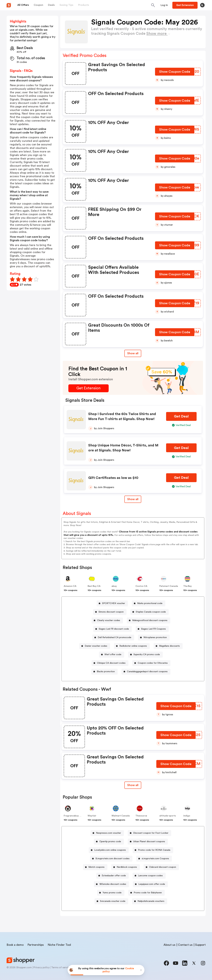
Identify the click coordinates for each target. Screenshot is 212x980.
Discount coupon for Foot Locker (151, 833)
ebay (114, 586)
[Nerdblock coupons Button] (125, 867)
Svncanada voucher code (113, 901)
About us (169, 945)
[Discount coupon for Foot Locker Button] (149, 833)
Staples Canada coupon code (151, 612)
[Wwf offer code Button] (112, 655)
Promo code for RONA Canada (154, 850)
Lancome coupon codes (150, 876)
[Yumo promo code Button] (111, 893)
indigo (187, 816)
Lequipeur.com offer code (152, 884)
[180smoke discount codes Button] (111, 884)
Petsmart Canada (169, 586)
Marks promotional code (150, 603)
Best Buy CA (94, 586)
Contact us (185, 945)
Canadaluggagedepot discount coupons (147, 672)
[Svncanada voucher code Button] (111, 901)
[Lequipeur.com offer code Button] (150, 884)
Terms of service (61, 967)
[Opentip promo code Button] (109, 842)
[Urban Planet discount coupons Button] (148, 842)
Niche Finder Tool (59, 945)
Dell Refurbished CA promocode (115, 637)
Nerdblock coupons (127, 867)
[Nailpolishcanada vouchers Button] (150, 901)
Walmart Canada (121, 816)
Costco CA (141, 586)
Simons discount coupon (111, 612)
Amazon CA (70, 586)
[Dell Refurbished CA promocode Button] (113, 638)
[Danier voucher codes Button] (95, 646)
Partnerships (36, 945)
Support (200, 945)
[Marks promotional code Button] (149, 603)
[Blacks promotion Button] (104, 672)
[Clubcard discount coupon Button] (161, 867)
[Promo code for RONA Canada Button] (153, 850)
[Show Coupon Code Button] (175, 72)
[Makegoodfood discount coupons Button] (149, 621)
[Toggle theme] (202, 5)
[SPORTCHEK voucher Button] (112, 603)
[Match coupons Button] (95, 867)
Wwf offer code (113, 655)
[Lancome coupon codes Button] (149, 876)
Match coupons (96, 867)
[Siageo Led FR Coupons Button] (152, 629)
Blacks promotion (106, 672)
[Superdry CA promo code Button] (145, 655)
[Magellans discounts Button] (168, 646)
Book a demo (15, 945)
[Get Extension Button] (89, 388)
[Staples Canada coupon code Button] (149, 612)
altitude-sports (168, 816)
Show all (133, 785)
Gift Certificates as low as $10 (113, 478)
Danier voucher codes (96, 646)
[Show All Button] (133, 785)
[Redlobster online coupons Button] (132, 646)
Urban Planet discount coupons (149, 842)
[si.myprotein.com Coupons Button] (154, 859)
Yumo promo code (112, 893)
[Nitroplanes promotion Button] (154, 638)
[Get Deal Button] (181, 416)
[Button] (164, 5)
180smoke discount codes (113, 884)
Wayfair (92, 816)
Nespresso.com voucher (108, 833)
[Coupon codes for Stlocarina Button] (151, 663)
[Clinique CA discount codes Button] (110, 663)
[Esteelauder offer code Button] (112, 876)
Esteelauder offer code (114, 876)
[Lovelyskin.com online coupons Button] (109, 850)
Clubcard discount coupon (163, 867)
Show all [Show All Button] (133, 353)
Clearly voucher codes (109, 620)
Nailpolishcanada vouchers (151, 901)
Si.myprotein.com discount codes (112, 859)
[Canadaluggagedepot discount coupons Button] (146, 672)
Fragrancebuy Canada (76, 816)
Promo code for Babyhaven (148, 893)
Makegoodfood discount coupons (150, 620)
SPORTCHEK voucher (114, 603)
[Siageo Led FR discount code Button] (112, 629)
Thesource (141, 816)
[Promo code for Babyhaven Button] (146, 893)
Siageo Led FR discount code (114, 629)
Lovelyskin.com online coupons (110, 850)
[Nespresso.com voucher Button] (107, 833)
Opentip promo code (110, 842)
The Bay (188, 586)
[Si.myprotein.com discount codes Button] (111, 859)
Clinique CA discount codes (111, 663)
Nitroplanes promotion (155, 637)
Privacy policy (41, 967)
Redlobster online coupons (133, 646)
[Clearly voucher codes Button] (107, 621)
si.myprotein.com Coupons (155, 859)
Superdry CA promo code (147, 655)
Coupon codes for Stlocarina (153, 663)
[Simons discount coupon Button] (110, 612)
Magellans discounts (169, 646)
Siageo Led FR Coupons (153, 629)
